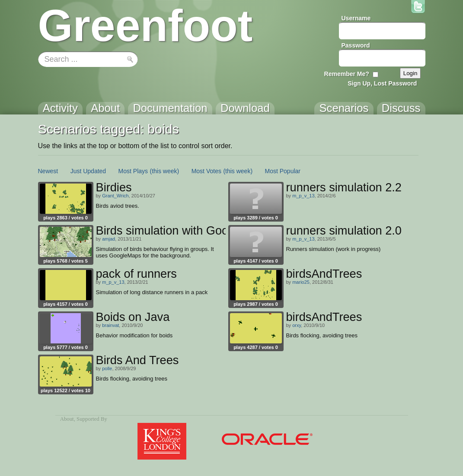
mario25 (301, 282)
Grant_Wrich (115, 196)
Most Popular (283, 171)
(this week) (165, 171)
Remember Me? (347, 74)
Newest (48, 171)
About (67, 419)
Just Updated (88, 171)
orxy (297, 325)
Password (356, 45)
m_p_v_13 (303, 196)
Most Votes (206, 171)
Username (356, 18)
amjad (109, 239)
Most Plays (133, 171)
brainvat (110, 325)
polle (107, 368)
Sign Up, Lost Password (382, 83)
